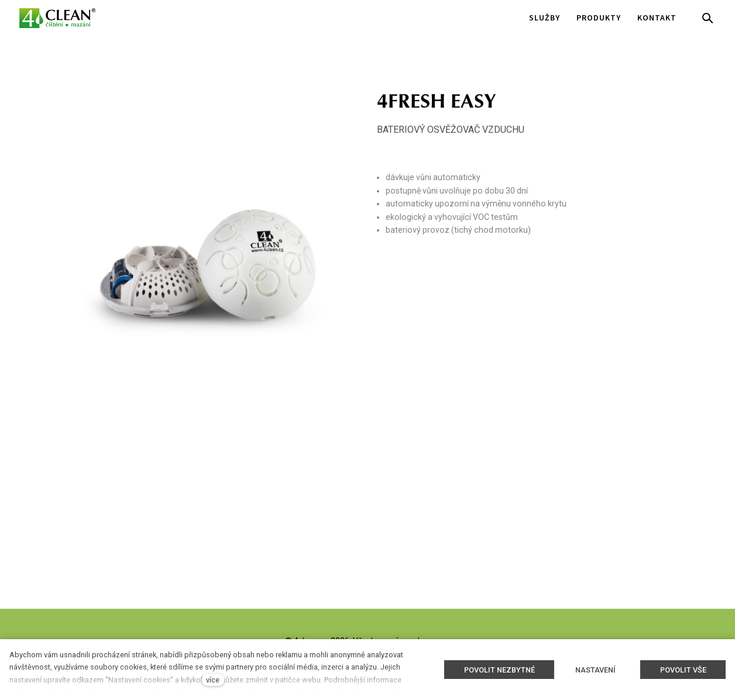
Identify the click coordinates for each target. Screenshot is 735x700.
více (213, 680)
